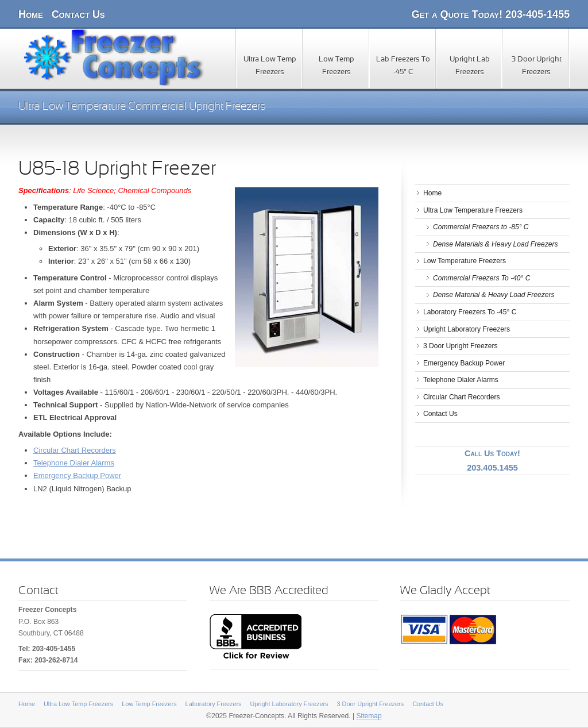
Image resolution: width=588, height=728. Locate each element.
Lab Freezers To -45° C (403, 66)
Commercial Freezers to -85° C (481, 227)
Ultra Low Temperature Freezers (473, 210)
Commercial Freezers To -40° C (482, 278)
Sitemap (369, 716)
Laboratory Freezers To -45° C (470, 312)
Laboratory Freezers (214, 704)
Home (31, 14)
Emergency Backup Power (77, 475)
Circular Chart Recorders (75, 450)
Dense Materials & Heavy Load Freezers (496, 244)
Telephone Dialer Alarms (74, 463)
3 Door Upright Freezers (537, 66)
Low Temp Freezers (336, 66)
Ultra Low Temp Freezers (270, 66)
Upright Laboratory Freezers (467, 329)
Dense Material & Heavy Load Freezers (494, 295)
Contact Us (78, 14)
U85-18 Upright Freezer (117, 170)
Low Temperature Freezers (465, 261)
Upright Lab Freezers (470, 66)
